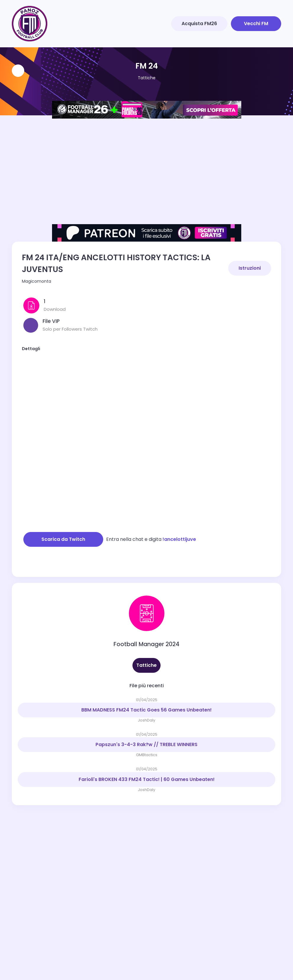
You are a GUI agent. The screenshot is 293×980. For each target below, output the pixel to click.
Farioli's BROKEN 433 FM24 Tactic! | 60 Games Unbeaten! (147, 779)
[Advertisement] (146, 173)
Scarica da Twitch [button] (63, 539)
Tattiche (147, 78)
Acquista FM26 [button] (199, 24)
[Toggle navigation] (56, 24)
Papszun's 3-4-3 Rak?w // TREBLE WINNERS (146, 744)
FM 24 (147, 66)
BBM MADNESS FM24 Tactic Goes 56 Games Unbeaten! (146, 710)
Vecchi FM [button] (256, 24)
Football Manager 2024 (146, 644)
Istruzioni (250, 268)
